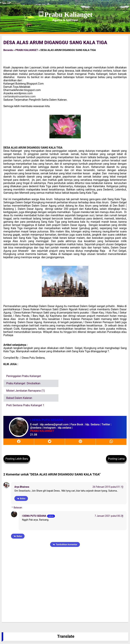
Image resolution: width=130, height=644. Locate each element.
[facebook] (19, 441)
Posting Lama (116, 459)
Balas (23, 498)
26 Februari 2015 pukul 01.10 (108, 487)
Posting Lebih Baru (17, 459)
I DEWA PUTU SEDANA (34, 516)
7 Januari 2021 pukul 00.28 (109, 516)
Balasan (18, 508)
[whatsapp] (111, 441)
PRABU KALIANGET (27, 50)
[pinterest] (80, 441)
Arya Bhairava (22, 487)
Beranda (8, 50)
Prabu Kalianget (68, 15)
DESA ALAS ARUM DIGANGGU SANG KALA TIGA (55, 43)
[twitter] (50, 441)
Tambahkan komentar (66, 544)
